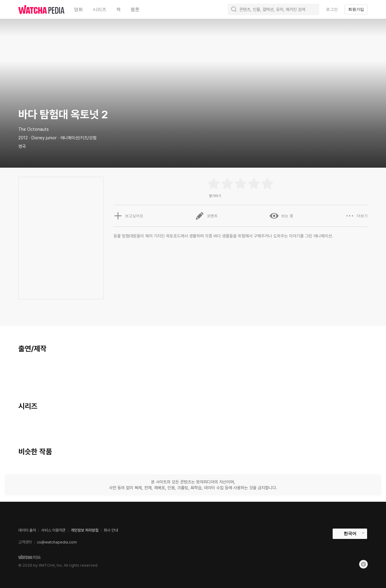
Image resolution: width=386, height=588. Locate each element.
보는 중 (281, 216)
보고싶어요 (128, 216)
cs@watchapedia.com (57, 542)
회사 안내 (111, 530)
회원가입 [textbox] (356, 9)
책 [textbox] (118, 9)
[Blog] (363, 564)
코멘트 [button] (206, 216)
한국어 (350, 533)
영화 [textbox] (78, 9)
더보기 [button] (356, 216)
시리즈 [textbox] (100, 9)
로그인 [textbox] (332, 9)
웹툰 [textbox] (135, 9)
